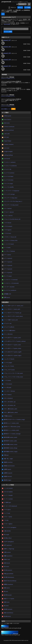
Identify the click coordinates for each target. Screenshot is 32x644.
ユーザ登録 (27, 7)
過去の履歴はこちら (6, 109)
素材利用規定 (7, 24)
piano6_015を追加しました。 (8, 106)
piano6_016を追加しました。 (8, 96)
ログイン (20, 7)
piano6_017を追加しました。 (8, 78)
